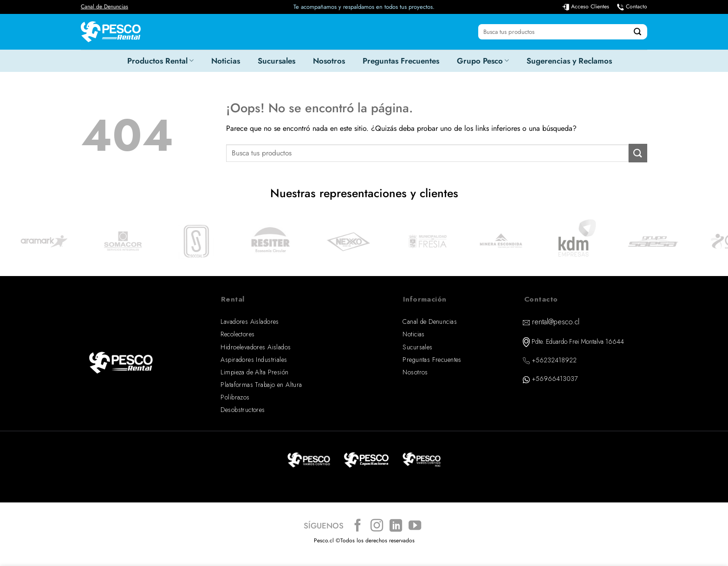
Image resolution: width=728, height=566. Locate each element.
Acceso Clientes (590, 6)
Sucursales (276, 61)
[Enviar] (637, 32)
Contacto (637, 6)
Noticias (226, 61)
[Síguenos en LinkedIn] (396, 526)
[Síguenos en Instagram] (377, 526)
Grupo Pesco (483, 61)
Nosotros (329, 61)
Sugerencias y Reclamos (569, 61)
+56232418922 (554, 360)
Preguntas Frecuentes (401, 61)
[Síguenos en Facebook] (358, 526)
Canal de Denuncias (104, 6)
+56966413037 (555, 379)
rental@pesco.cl (556, 322)
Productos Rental (160, 61)
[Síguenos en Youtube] (415, 526)
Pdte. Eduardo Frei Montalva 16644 (578, 341)
